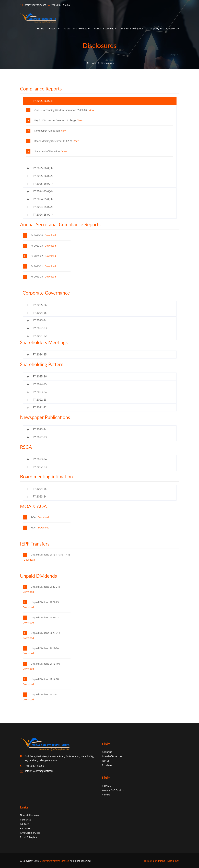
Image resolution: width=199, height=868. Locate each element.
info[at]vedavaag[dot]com (39, 771)
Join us (106, 761)
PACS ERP (25, 828)
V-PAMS (106, 795)
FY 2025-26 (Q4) (43, 101)
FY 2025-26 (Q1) (43, 184)
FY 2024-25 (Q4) (43, 191)
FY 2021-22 (40, 336)
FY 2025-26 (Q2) (43, 176)
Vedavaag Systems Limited (55, 861)
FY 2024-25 (40, 313)
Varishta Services (105, 28)
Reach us (107, 765)
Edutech (25, 824)
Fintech (54, 28)
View (91, 110)
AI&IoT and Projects (77, 28)
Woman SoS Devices (113, 790)
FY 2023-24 (40, 320)
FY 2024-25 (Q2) (43, 207)
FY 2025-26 (40, 305)
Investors (173, 28)
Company (155, 28)
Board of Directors (112, 756)
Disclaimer (173, 861)
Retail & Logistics (29, 837)
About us (107, 752)
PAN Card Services (30, 833)
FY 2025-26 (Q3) (43, 168)
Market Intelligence (132, 28)
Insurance (26, 820)
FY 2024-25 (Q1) (43, 215)
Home (41, 28)
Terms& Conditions (154, 861)
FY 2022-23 (40, 328)
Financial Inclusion (30, 815)
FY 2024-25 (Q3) (43, 199)
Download (50, 235)
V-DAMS (107, 786)
